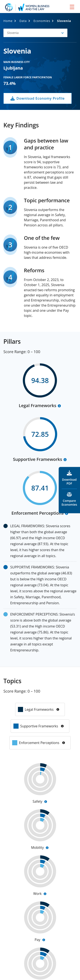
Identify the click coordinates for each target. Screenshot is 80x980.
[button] (35, 33)
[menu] (72, 7)
